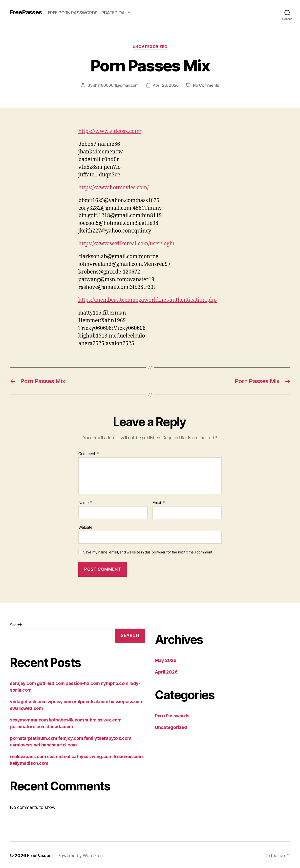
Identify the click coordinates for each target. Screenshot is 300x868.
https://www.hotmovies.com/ (114, 188)
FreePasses (26, 12)
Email (159, 503)
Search (16, 625)
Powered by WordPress (81, 856)
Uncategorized (150, 47)
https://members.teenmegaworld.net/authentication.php (148, 300)
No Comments (206, 85)
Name (85, 503)
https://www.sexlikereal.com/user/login (126, 244)
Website (85, 527)
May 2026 (166, 660)
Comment (89, 454)
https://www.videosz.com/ (110, 131)
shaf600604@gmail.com (116, 85)
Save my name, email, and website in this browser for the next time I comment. (148, 552)
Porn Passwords (172, 716)
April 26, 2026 (166, 85)
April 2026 (166, 672)
